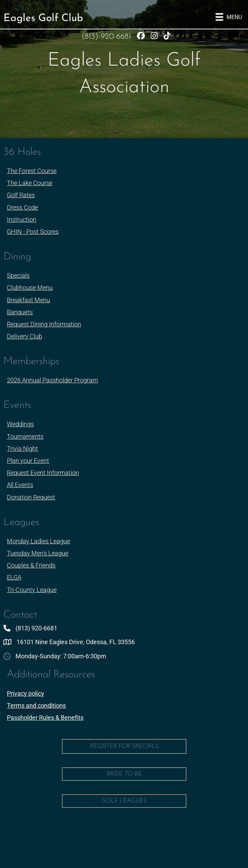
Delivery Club (24, 336)
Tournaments (25, 436)
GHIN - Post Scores (33, 232)
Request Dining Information (44, 324)
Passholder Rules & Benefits (45, 718)
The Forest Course (32, 171)
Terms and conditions (36, 705)
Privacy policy (26, 693)
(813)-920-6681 (107, 37)
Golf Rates (21, 195)
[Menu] (229, 17)
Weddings (20, 424)
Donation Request (31, 497)
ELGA (14, 577)
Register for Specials (124, 746)
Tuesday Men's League (38, 553)
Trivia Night (22, 449)
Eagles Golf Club (43, 18)
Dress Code (22, 207)
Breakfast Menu (28, 300)
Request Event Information (43, 473)
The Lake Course (30, 183)
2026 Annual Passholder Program (52, 380)
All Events (20, 485)
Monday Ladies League (38, 541)
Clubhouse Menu (30, 288)
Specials (18, 275)
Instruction (22, 220)
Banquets (20, 312)
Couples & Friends (31, 565)
